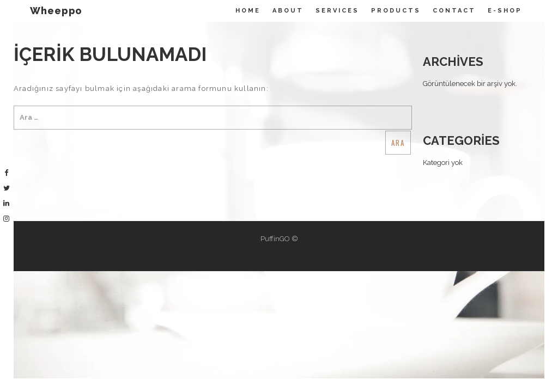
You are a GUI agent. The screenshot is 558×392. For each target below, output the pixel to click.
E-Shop (505, 11)
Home (248, 11)
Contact (454, 11)
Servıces (337, 11)
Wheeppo (56, 11)
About (288, 11)
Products (396, 11)
